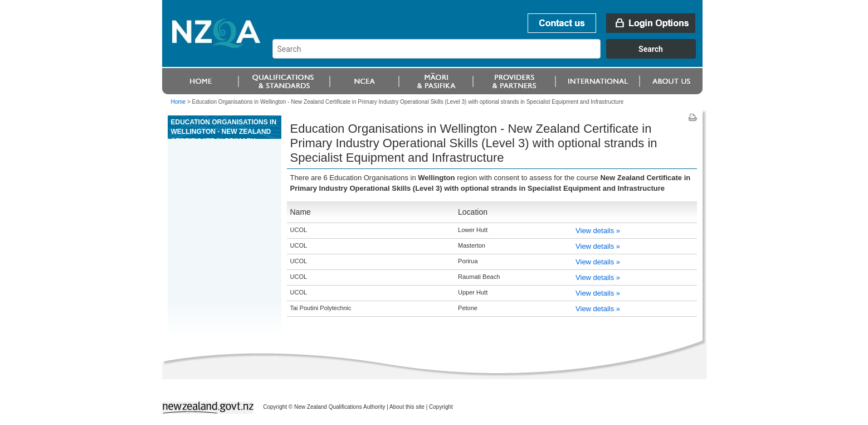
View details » (598, 231)
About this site (407, 407)
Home (179, 102)
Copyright (441, 407)
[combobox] (489, 56)
